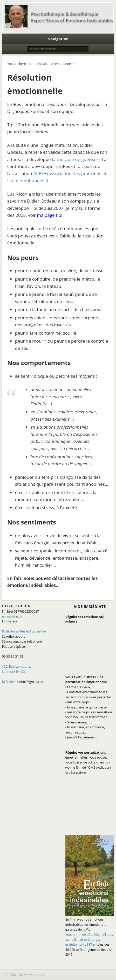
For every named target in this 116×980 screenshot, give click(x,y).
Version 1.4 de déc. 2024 (90, 940)
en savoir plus (12, 616)
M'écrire (8, 682)
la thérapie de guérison (76, 159)
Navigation (58, 39)
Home (32, 64)
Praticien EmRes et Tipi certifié (24, 631)
